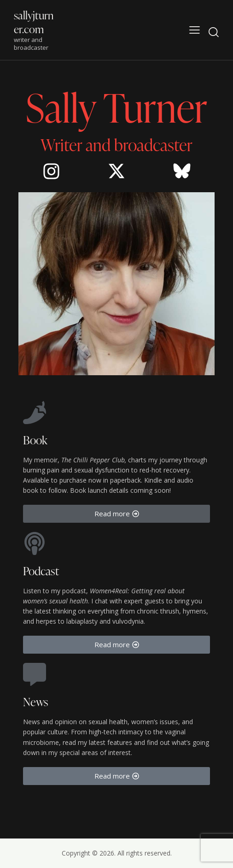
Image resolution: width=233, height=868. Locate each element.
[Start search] (213, 32)
